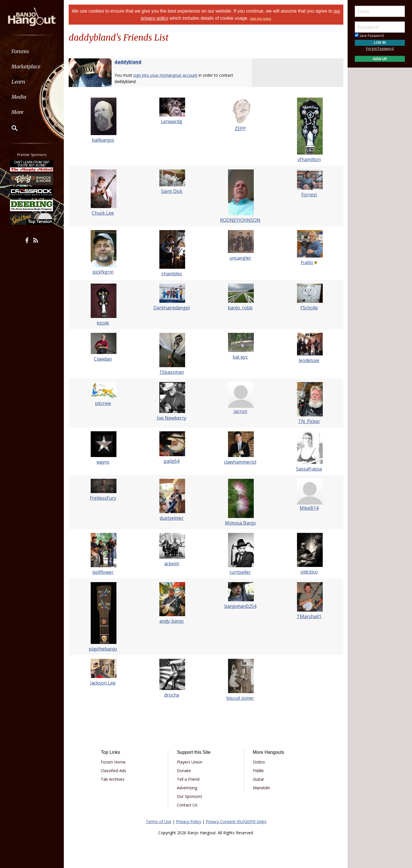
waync (103, 462)
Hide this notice (261, 19)
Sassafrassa (309, 469)
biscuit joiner (240, 698)
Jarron (240, 411)
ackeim (172, 563)
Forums (21, 51)
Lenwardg (172, 121)
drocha (172, 695)
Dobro (259, 762)
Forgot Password (380, 49)
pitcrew (103, 403)
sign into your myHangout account (165, 75)
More (18, 112)
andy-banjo (172, 621)
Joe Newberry (172, 418)
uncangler (240, 258)
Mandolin (261, 788)
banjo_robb (240, 308)
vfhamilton (309, 159)
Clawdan (103, 359)
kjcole (103, 323)
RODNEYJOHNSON (240, 220)
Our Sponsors (190, 796)
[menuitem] (32, 51)
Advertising (187, 788)
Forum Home (113, 762)
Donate (184, 771)
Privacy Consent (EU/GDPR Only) (236, 821)
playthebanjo (103, 649)
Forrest (309, 195)
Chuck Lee (103, 213)
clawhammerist (240, 462)
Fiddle (258, 771)
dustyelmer (172, 518)
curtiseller (240, 572)
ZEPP (240, 128)
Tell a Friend (188, 779)
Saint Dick (172, 191)
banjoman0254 (240, 606)
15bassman (172, 372)
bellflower (103, 572)
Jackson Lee (103, 683)
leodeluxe (309, 360)
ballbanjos (103, 140)
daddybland (128, 62)
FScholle (309, 308)
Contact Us (187, 805)
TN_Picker (309, 421)
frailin (307, 262)
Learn (19, 82)
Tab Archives (113, 779)
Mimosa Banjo (240, 523)
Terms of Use (159, 821)
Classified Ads (113, 771)
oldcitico (309, 572)
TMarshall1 (309, 616)
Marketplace (26, 67)
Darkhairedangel (172, 308)
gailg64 (172, 461)
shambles (172, 274)
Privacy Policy (189, 821)
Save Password (369, 36)
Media (19, 97)
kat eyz (240, 357)
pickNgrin (103, 272)
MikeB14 (309, 508)
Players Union (190, 762)
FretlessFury (103, 498)
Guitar (258, 779)
